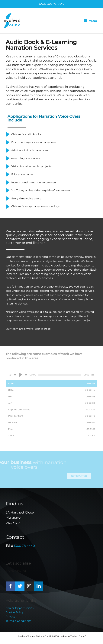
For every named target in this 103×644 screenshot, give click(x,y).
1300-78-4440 (55, 4)
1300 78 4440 (24, 546)
